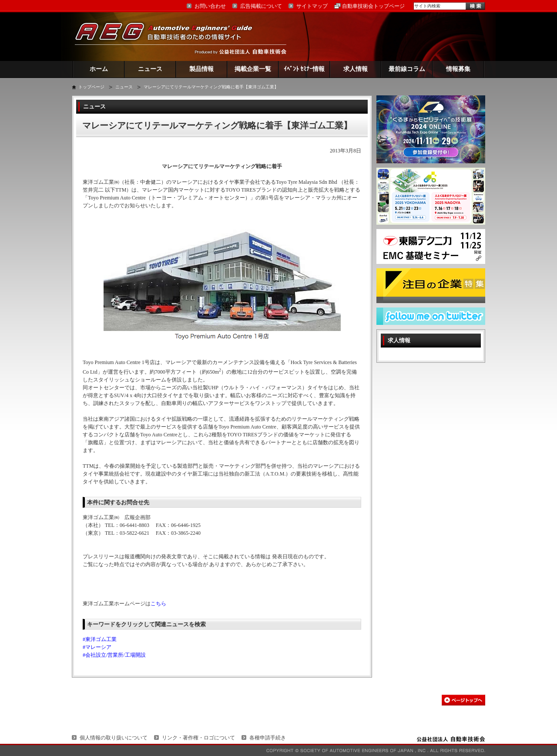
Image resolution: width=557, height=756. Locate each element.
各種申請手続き (268, 738)
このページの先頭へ (463, 700)
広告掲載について (261, 6)
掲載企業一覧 (253, 69)
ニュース (150, 69)
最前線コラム (407, 69)
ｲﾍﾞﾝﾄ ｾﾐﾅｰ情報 (304, 69)
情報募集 (458, 69)
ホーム (99, 69)
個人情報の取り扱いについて (114, 738)
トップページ (91, 87)
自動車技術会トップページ (373, 6)
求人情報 (356, 69)
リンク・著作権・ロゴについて (198, 738)
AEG (169, 36)
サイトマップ (312, 6)
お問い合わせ (210, 6)
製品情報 (201, 69)
